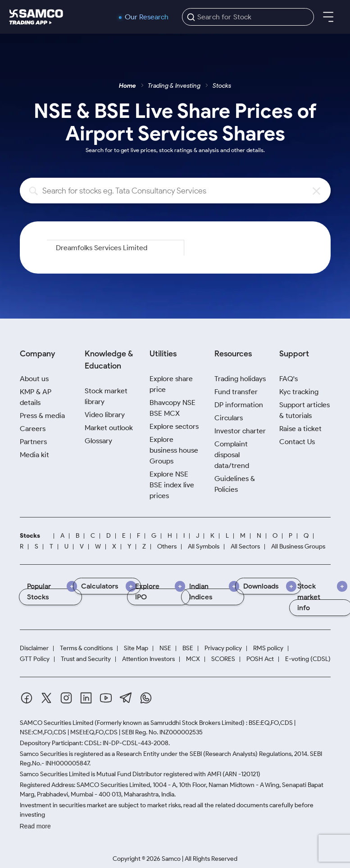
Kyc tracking (299, 392)
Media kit (34, 455)
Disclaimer (34, 648)
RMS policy (268, 648)
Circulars (229, 418)
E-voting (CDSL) (308, 659)
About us (34, 379)
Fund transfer (236, 392)
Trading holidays (240, 379)
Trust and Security (86, 659)
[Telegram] (126, 698)
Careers (33, 429)
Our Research (147, 17)
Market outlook (109, 428)
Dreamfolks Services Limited (102, 248)
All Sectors (245, 546)
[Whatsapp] (146, 698)
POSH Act (260, 659)
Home (127, 86)
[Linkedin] (86, 698)
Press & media (42, 416)
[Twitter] (46, 698)
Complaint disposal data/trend (232, 455)
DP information (239, 405)
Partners (33, 442)
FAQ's (289, 379)
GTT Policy (35, 659)
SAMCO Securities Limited (57, 723)
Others (167, 546)
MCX (193, 659)
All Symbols (204, 546)
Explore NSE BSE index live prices (172, 485)
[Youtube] (106, 698)
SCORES (223, 659)
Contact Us (297, 442)
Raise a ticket (300, 429)
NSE (165, 648)
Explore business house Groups (174, 450)
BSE (188, 648)
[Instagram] (66, 698)
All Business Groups (298, 546)
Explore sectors (174, 426)
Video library (105, 415)
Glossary (98, 441)
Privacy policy (223, 648)
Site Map (136, 648)
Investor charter (240, 431)
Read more (35, 826)
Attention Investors (148, 659)
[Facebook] (27, 698)
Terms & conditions (86, 648)
